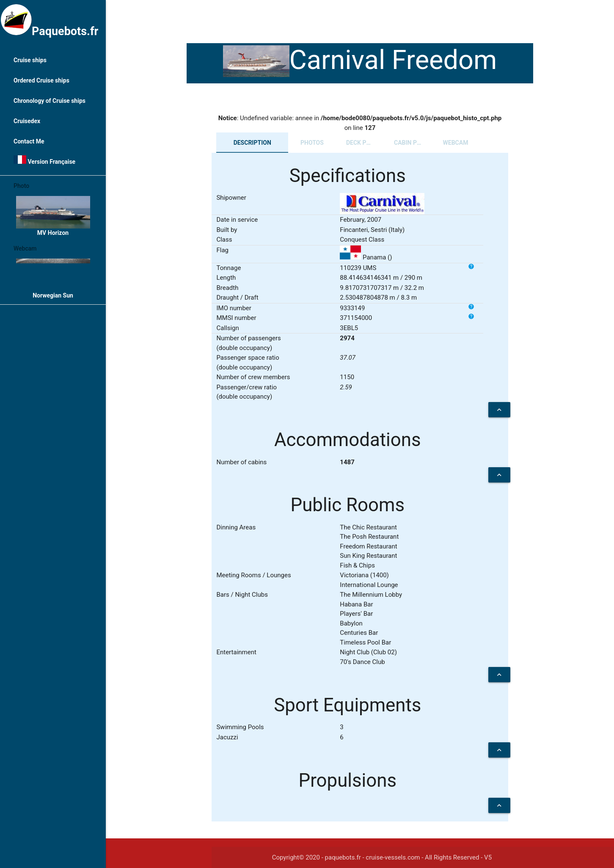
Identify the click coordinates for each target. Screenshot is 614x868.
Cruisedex (27, 121)
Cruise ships (30, 60)
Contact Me (29, 141)
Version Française (44, 160)
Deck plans (364, 143)
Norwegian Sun (53, 279)
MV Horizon (53, 216)
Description (252, 143)
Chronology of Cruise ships (50, 101)
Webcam (456, 143)
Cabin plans (413, 143)
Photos (312, 143)
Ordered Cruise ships (41, 80)
